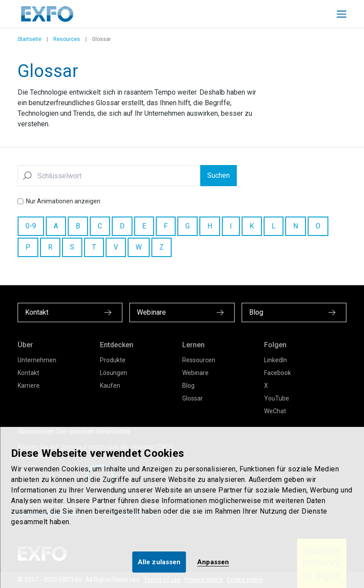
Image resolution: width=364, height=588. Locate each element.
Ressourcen (199, 360)
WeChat (275, 411)
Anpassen (213, 562)
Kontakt (28, 373)
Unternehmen (37, 360)
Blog (188, 386)
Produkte (113, 360)
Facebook (278, 373)
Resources (67, 39)
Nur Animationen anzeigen (63, 201)
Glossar (193, 398)
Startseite (29, 39)
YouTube (277, 398)
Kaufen (110, 386)
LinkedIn (276, 360)
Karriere (29, 386)
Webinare (195, 373)
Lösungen (114, 373)
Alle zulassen (159, 562)
